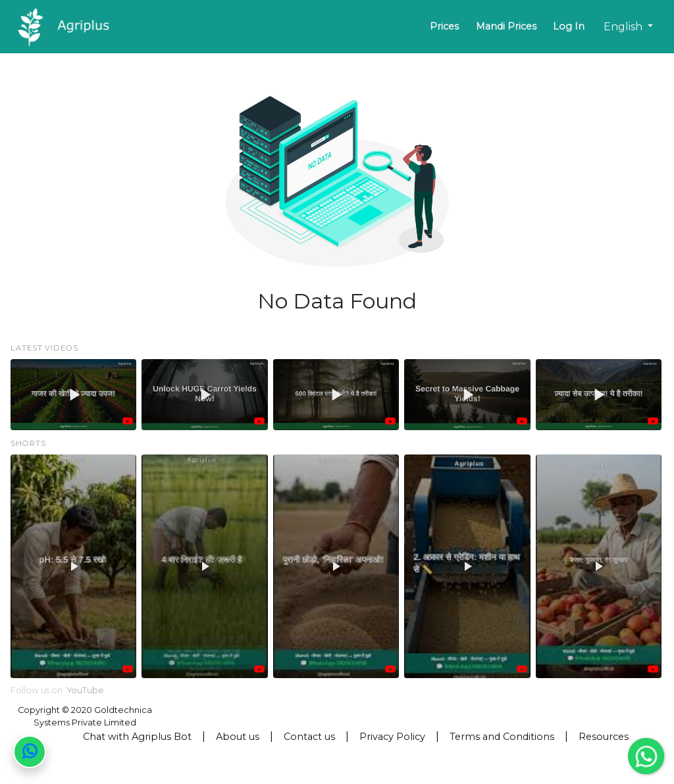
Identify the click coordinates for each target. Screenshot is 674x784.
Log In (569, 26)
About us (238, 737)
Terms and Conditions (502, 737)
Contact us (309, 737)
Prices (444, 26)
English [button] (624, 27)
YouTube (86, 690)
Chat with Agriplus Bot (137, 737)
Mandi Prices (506, 26)
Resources (604, 737)
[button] (73, 395)
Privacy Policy (392, 737)
